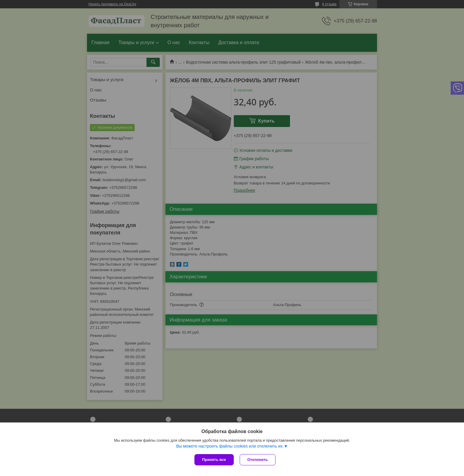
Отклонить (258, 460)
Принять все (214, 460)
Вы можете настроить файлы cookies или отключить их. (230, 446)
